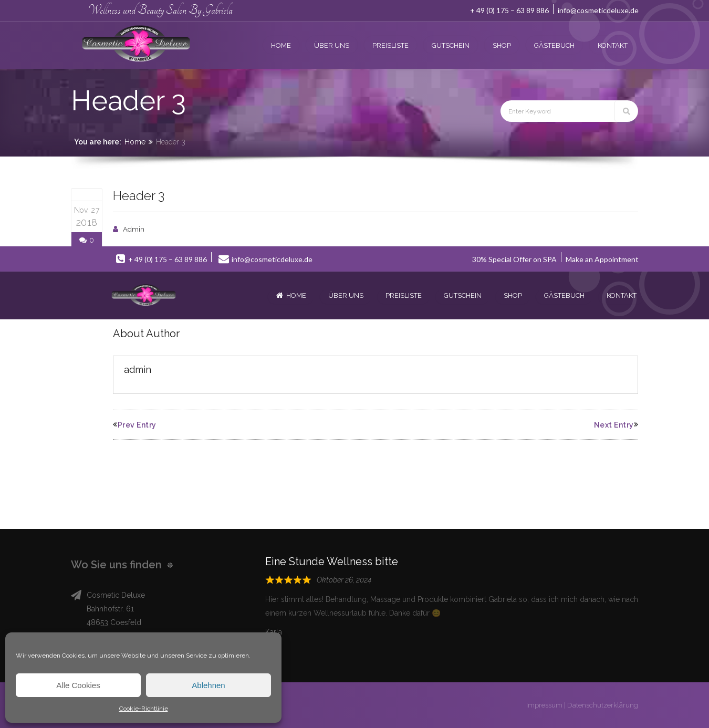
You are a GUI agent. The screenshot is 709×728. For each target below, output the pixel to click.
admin (134, 229)
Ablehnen (208, 685)
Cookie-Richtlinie (144, 709)
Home (135, 142)
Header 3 (139, 196)
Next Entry (616, 425)
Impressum (544, 705)
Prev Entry (135, 425)
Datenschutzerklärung (603, 705)
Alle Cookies (78, 685)
